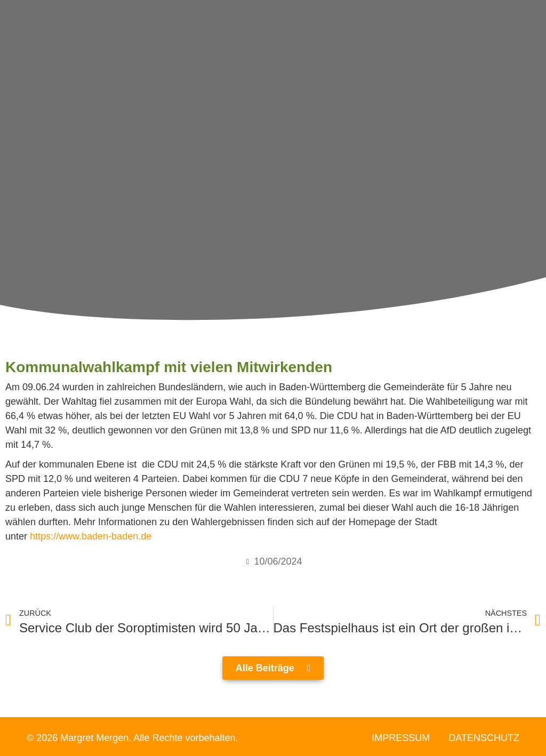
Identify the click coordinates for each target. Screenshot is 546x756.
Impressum (401, 738)
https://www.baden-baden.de (91, 536)
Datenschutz (484, 738)
